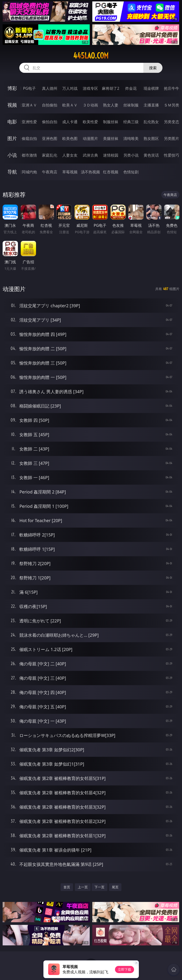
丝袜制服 (131, 105)
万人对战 (70, 88)
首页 (67, 887)
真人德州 (50, 88)
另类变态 (172, 122)
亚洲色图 (50, 138)
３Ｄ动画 (90, 105)
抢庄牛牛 (172, 88)
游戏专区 (90, 88)
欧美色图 (70, 138)
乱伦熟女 (151, 122)
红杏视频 (111, 172)
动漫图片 (90, 138)
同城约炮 (29, 172)
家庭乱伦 (50, 155)
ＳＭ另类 (172, 105)
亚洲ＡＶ (29, 105)
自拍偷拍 (50, 105)
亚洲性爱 (29, 122)
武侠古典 (90, 155)
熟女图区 (151, 138)
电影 (12, 122)
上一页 (83, 887)
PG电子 (29, 88)
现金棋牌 (151, 88)
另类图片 (172, 138)
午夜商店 (50, 172)
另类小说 (131, 155)
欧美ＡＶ (70, 105)
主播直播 (151, 105)
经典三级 (131, 122)
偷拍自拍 (50, 122)
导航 (12, 172)
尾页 (115, 887)
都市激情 (29, 155)
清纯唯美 (131, 138)
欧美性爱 (90, 122)
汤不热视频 (90, 172)
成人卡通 (70, 122)
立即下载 (125, 969)
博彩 (12, 88)
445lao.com (91, 56)
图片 (12, 138)
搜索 (153, 68)
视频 (12, 105)
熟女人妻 (111, 105)
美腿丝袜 (111, 138)
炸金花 (131, 88)
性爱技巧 (172, 155)
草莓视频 (70, 172)
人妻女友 (70, 155)
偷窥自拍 (29, 138)
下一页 (99, 887)
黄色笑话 (151, 155)
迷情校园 (111, 155)
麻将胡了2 (111, 88)
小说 (12, 155)
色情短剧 (131, 172)
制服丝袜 (111, 122)
